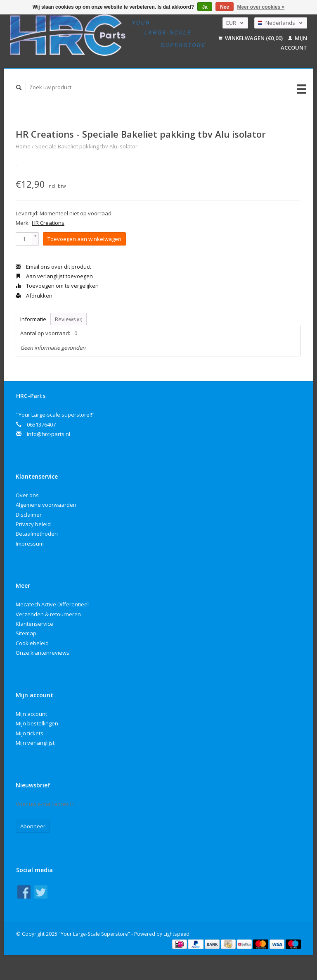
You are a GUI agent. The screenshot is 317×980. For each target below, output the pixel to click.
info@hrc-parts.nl (48, 434)
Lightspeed (176, 934)
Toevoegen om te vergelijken (57, 286)
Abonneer (33, 826)
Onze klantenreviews (43, 653)
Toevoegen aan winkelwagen (84, 239)
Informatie (33, 319)
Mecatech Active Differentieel (52, 604)
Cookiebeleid (32, 643)
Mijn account (31, 714)
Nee (225, 7)
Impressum (30, 544)
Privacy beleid (33, 524)
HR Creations (48, 223)
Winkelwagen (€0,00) (251, 38)
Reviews (69, 319)
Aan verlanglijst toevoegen (54, 276)
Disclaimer (29, 515)
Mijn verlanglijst (35, 743)
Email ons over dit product (53, 267)
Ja (205, 7)
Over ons (27, 495)
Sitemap (26, 633)
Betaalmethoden (37, 534)
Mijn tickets (30, 733)
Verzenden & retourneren (48, 614)
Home (23, 146)
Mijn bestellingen (37, 723)
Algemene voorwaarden (46, 505)
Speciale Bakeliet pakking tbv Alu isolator (86, 146)
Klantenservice (34, 624)
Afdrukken (34, 296)
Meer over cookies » (261, 7)
